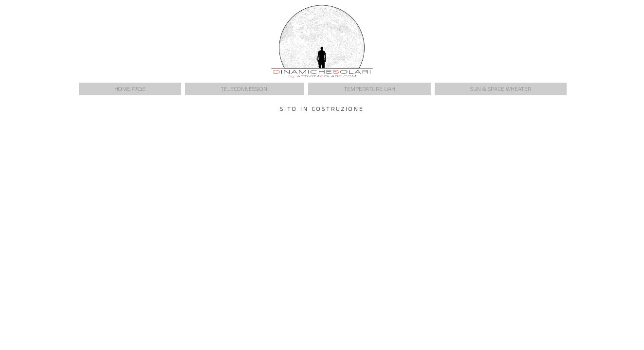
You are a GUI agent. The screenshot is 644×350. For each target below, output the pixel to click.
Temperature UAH (369, 89)
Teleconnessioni (245, 89)
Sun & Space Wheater (501, 89)
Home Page (130, 89)
